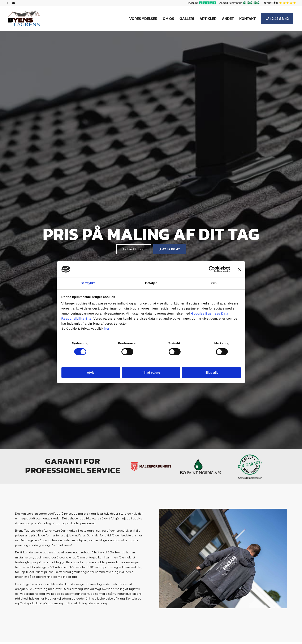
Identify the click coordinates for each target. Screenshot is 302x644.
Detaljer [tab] (151, 283)
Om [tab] (214, 283)
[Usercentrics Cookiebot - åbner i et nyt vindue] (212, 269)
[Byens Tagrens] (24, 19)
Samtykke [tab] (88, 283)
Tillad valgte (151, 373)
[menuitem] (202, 3)
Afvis (91, 373)
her (107, 329)
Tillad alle (211, 373)
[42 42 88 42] (170, 249)
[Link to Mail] (14, 3)
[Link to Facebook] (7, 3)
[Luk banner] (239, 269)
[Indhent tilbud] (134, 249)
